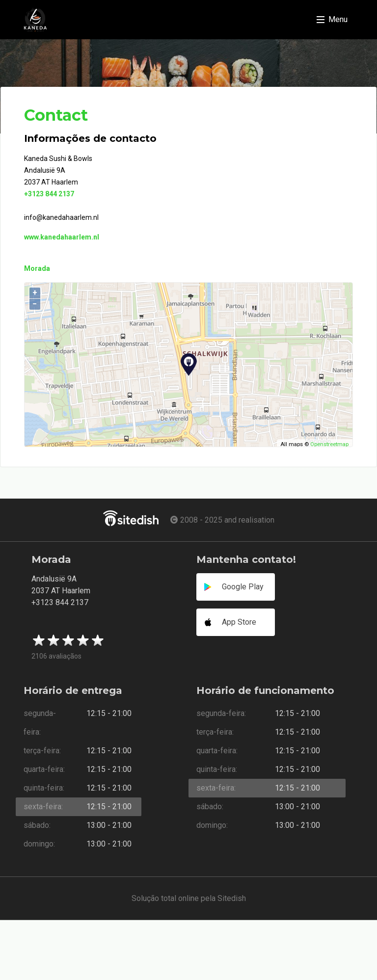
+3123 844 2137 (49, 194)
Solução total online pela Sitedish (189, 898)
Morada (37, 268)
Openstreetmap (329, 444)
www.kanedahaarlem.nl (62, 237)
